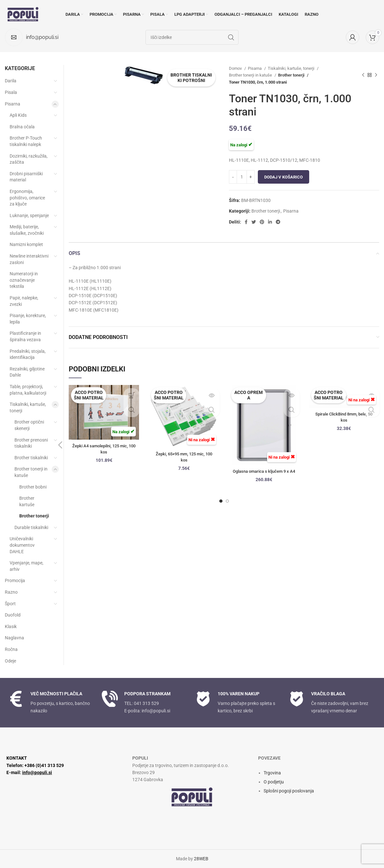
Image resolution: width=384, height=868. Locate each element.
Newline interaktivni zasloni (29, 259)
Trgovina (272, 773)
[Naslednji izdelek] (376, 75)
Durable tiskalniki (31, 527)
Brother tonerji (291, 75)
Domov (236, 68)
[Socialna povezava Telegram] (278, 222)
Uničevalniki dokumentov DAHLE (22, 545)
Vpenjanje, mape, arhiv (26, 566)
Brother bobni (33, 487)
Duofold (13, 615)
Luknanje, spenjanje (29, 215)
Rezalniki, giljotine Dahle (27, 372)
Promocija (15, 580)
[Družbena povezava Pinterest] (262, 222)
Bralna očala (22, 127)
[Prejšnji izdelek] (363, 75)
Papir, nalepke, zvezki (24, 301)
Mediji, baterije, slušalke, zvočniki (27, 230)
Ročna (11, 649)
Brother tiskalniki (31, 458)
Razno (11, 592)
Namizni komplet (26, 244)
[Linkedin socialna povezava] (270, 222)
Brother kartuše (27, 501)
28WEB (201, 859)
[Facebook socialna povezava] (246, 222)
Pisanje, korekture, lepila (28, 319)
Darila (11, 81)
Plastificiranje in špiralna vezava (25, 336)
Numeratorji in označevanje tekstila (24, 280)
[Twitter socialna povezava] (254, 222)
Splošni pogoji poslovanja (289, 791)
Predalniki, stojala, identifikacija (28, 354)
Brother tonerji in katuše (251, 75)
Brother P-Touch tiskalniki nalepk (26, 141)
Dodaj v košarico (284, 177)
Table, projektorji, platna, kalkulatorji (28, 390)
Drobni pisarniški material (26, 177)
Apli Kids (18, 115)
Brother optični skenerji (29, 425)
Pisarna (255, 68)
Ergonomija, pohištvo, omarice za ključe (27, 198)
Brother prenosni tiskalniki (31, 443)
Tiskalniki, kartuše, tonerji (292, 68)
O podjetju (274, 782)
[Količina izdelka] (242, 177)
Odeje (10, 661)
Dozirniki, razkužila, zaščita (29, 159)
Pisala (11, 92)
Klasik (11, 626)
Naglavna (14, 638)
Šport (10, 604)
